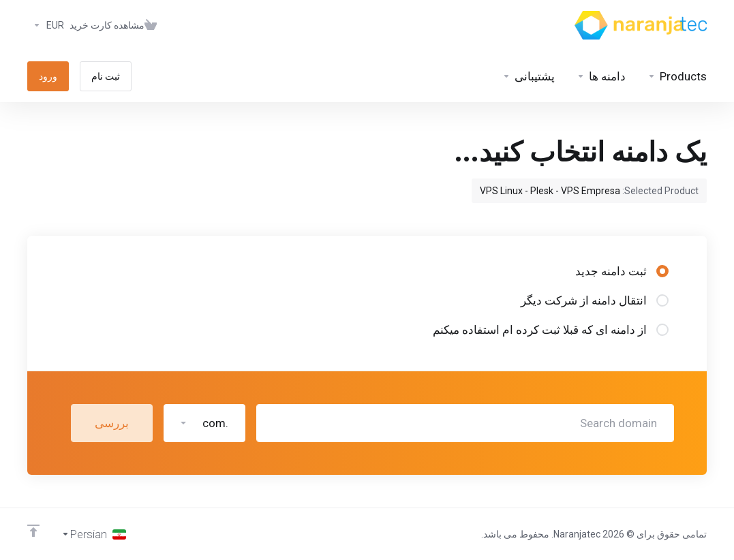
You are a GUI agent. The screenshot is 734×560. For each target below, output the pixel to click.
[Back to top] (33, 531)
